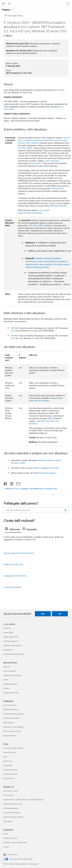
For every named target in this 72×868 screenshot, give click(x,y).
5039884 (15, 328)
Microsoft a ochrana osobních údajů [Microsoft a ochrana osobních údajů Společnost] (15, 842)
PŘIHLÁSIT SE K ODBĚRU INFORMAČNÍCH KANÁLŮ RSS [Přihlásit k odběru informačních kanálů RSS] (32, 489)
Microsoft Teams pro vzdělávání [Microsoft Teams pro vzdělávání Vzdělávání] (14, 714)
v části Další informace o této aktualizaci (44, 422)
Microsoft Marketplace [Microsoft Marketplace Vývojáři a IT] (11, 808)
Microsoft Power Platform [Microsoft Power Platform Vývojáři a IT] (12, 813)
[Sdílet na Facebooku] (6, 483)
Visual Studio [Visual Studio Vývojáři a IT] (8, 821)
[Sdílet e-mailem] (17, 483)
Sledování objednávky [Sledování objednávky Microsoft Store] (10, 684)
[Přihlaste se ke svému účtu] (68, 4)
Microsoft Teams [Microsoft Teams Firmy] (9, 778)
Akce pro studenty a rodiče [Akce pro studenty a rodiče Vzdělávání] (12, 731)
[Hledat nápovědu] (10, 4)
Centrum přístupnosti (13, 587)
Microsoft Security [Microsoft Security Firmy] (9, 752)
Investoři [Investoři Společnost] (6, 847)
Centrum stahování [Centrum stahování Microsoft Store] (10, 671)
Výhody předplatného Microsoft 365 (19, 553)
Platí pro (9, 36)
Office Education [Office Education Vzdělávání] (9, 722)
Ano (43, 614)
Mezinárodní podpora (47, 473)
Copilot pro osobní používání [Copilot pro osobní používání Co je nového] (13, 645)
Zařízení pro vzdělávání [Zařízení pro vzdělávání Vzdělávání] (11, 709)
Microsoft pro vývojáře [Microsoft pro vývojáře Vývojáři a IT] (11, 791)
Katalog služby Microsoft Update (46, 399)
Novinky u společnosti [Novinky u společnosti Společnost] (10, 838)
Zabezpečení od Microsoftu (15, 576)
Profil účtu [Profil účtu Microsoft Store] (7, 667)
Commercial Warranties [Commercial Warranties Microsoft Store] (11, 693)
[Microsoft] (36, 2)
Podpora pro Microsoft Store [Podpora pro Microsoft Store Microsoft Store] (13, 675)
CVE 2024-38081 (25, 148)
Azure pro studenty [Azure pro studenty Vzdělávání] (10, 736)
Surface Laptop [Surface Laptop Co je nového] (8, 632)
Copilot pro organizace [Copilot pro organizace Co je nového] (11, 641)
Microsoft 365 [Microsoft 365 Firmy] (8, 765)
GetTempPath (57, 188)
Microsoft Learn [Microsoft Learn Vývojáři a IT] (8, 795)
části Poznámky (52, 161)
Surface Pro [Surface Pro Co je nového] (7, 628)
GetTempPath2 (35, 163)
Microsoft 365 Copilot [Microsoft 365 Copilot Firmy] (10, 774)
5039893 (15, 336)
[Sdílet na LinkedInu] (11, 483)
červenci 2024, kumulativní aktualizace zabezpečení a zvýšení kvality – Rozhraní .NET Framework (44, 140)
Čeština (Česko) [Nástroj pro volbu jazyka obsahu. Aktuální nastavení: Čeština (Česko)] (12, 855)
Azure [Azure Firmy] (5, 757)
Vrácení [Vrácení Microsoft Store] (6, 680)
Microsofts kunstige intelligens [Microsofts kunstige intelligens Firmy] (13, 748)
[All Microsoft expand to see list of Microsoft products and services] (3, 4)
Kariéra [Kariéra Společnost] (6, 834)
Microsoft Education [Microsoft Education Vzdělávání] (10, 705)
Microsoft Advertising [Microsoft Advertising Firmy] (10, 770)
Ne (60, 614)
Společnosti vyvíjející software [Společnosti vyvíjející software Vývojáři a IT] (13, 817)
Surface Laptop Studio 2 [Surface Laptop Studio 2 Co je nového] (11, 637)
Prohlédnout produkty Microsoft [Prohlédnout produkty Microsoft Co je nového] (14, 654)
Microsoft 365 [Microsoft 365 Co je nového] (8, 650)
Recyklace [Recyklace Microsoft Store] (7, 688)
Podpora (6, 10)
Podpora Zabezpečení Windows (46, 468)
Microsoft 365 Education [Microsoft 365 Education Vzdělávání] (11, 718)
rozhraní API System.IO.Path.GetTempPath (34, 212)
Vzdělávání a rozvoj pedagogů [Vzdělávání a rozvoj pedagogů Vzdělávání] (13, 727)
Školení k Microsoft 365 (13, 564)
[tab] (13, 530)
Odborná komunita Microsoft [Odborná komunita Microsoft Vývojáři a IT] (13, 804)
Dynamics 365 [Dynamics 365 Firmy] (8, 761)
